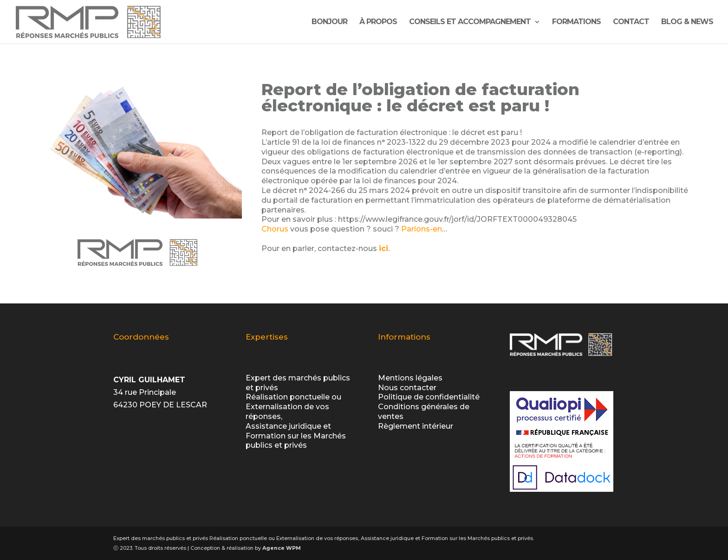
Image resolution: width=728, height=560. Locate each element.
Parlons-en (422, 229)
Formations (576, 22)
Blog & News (687, 22)
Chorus (275, 229)
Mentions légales (410, 378)
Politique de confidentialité (429, 397)
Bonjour (329, 22)
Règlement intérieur (416, 426)
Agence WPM (282, 548)
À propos (378, 22)
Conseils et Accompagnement (470, 22)
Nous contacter (407, 388)
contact (631, 22)
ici (383, 248)
